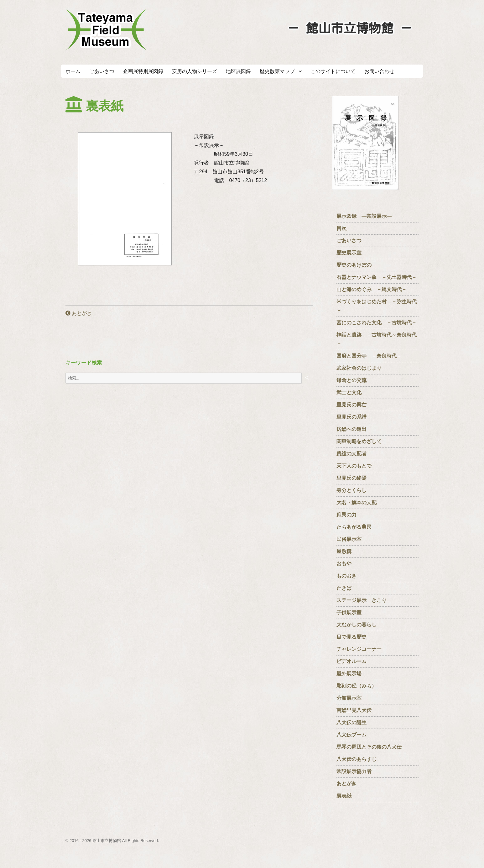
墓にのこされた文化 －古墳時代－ (377, 323)
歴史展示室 (349, 253)
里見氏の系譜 (351, 417)
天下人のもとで (354, 466)
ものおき (346, 576)
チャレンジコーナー (362, 649)
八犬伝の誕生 (351, 722)
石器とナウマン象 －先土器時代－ (377, 277)
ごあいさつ (102, 71)
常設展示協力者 (354, 771)
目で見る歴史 (354, 637)
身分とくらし (354, 490)
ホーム (73, 71)
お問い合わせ (379, 71)
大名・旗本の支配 (356, 502)
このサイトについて (333, 71)
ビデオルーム (351, 661)
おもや (344, 564)
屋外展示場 (349, 674)
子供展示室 (349, 612)
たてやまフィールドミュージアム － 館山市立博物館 (106, 30)
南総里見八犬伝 (354, 710)
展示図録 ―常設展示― (364, 216)
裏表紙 (344, 796)
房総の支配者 (351, 454)
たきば (344, 588)
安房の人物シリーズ (195, 71)
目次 (341, 228)
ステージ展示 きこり (362, 600)
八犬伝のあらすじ (356, 759)
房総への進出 (351, 429)
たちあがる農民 (354, 527)
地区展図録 (238, 71)
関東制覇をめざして (359, 441)
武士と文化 (349, 392)
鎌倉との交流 (351, 380)
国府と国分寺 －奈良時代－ (369, 356)
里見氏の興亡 (351, 405)
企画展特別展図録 (143, 71)
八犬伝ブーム (351, 735)
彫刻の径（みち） (356, 686)
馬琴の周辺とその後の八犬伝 (369, 747)
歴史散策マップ (277, 71)
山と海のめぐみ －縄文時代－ (372, 289)
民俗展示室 (349, 539)
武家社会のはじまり (359, 368)
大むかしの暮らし (356, 625)
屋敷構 (344, 551)
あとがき (79, 313)
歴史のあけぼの (356, 265)
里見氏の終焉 (351, 478)
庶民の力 (346, 515)
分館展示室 (349, 698)
